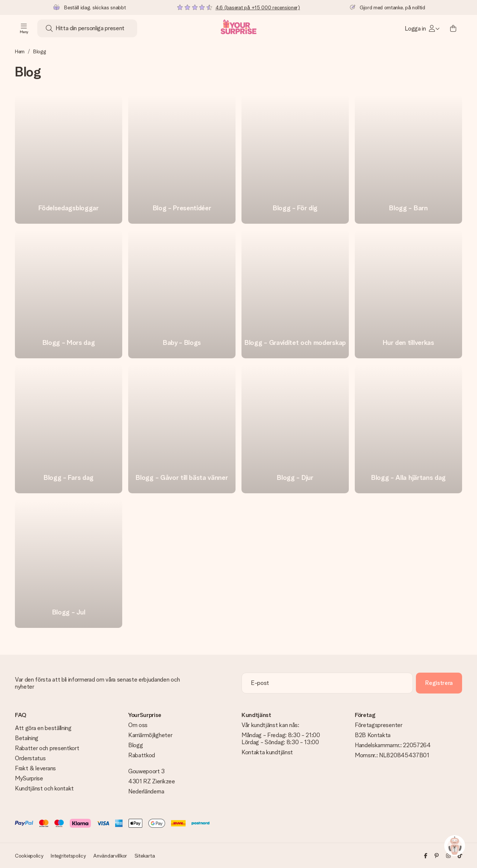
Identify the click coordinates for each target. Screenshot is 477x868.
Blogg (135, 745)
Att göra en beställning (43, 728)
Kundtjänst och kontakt (44, 788)
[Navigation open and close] (24, 28)
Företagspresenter (379, 725)
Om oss (138, 725)
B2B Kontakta (373, 735)
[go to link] (69, 159)
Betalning (27, 738)
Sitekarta (145, 856)
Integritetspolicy (68, 856)
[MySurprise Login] (422, 28)
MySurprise (29, 778)
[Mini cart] (453, 28)
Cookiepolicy (29, 856)
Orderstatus (30, 758)
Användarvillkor (110, 856)
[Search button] (49, 28)
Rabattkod (142, 755)
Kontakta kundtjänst (267, 752)
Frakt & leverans (35, 768)
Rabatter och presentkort (47, 748)
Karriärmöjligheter (150, 735)
